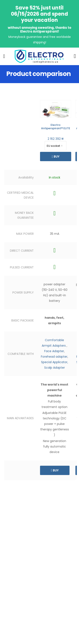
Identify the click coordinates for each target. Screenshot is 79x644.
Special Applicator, (55, 362)
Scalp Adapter (55, 368)
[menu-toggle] (4, 56)
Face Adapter (54, 351)
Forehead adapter (54, 357)
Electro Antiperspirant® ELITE (56, 127)
